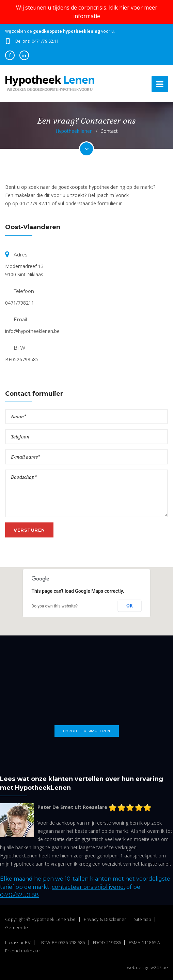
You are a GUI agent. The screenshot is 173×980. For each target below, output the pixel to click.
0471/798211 (20, 303)
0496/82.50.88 (19, 895)
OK (130, 606)
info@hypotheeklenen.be (32, 331)
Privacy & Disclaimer (105, 919)
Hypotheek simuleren (87, 731)
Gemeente (17, 927)
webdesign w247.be (147, 967)
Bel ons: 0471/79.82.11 (37, 41)
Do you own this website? (55, 606)
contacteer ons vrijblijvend (88, 887)
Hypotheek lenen (74, 131)
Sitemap (143, 919)
